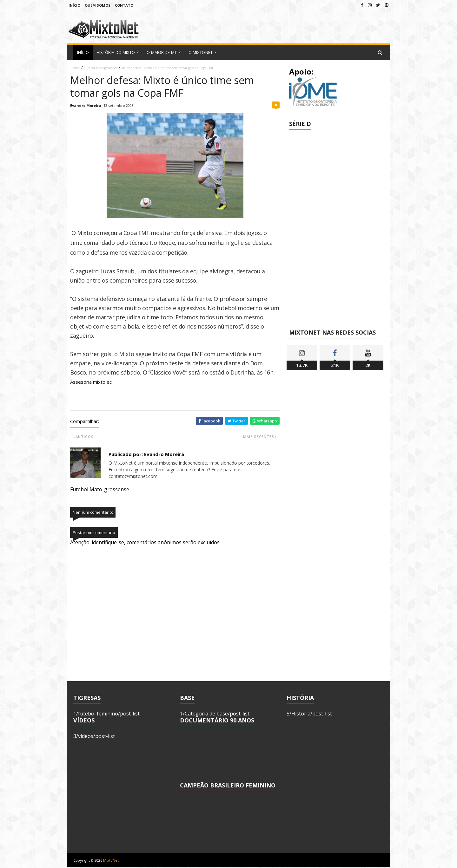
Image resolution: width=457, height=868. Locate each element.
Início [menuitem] (83, 52)
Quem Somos (98, 5)
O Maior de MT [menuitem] (162, 52)
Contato (124, 5)
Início (74, 5)
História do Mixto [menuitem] (116, 52)
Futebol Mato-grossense (101, 68)
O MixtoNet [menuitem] (201, 52)
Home (76, 68)
